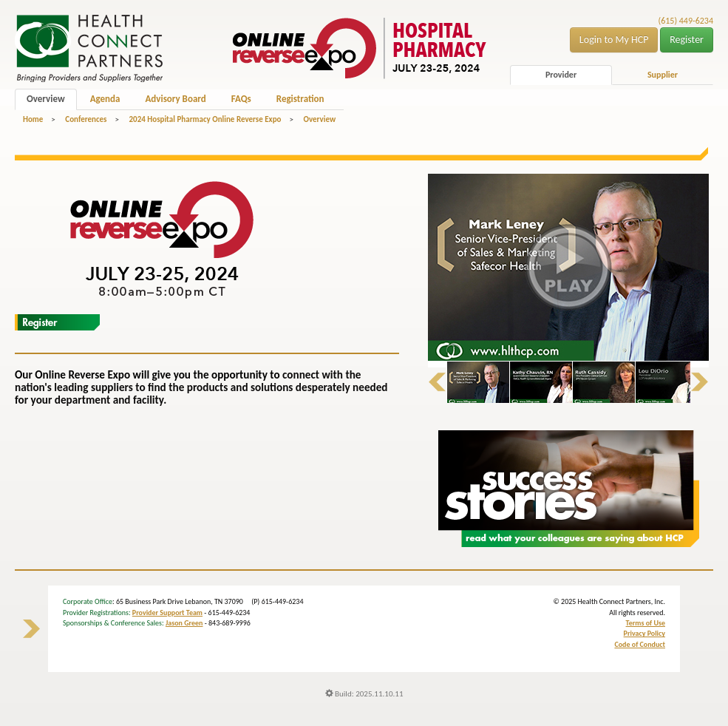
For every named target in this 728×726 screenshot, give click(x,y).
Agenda (105, 99)
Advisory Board (175, 99)
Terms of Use (646, 623)
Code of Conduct (640, 644)
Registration (300, 99)
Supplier (663, 75)
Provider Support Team (167, 613)
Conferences (86, 119)
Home (33, 119)
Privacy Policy (644, 633)
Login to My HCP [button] (614, 40)
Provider (561, 75)
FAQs (241, 99)
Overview (46, 99)
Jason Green (184, 623)
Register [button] (687, 40)
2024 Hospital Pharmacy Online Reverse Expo (205, 119)
